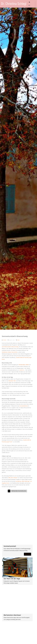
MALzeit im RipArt (13, 478)
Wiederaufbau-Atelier (24, 365)
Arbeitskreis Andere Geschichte (9, 352)
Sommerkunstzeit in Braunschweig (10, 347)
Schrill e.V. (22, 370)
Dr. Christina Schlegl (14, 4)
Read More (28, 554)
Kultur (18, 340)
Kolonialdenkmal (24, 406)
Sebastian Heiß (12, 381)
